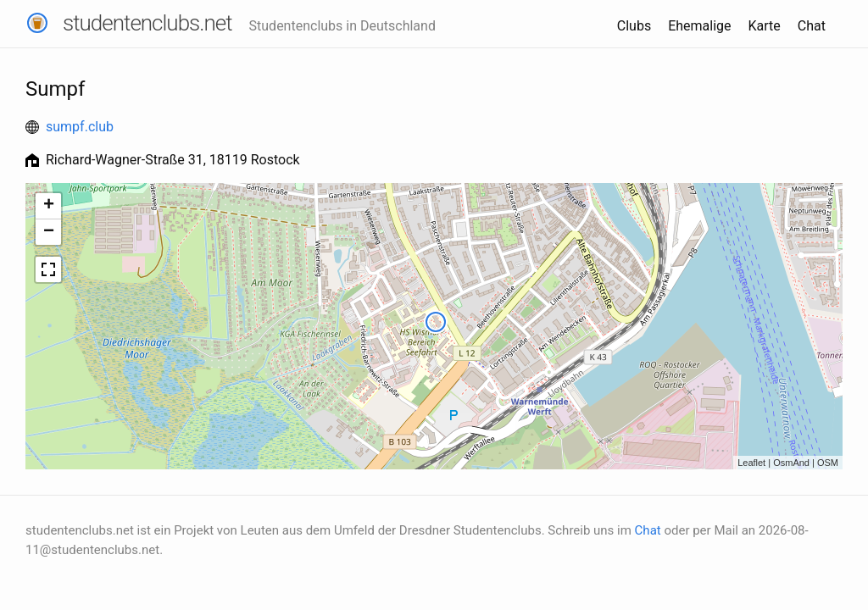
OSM (828, 463)
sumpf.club (80, 127)
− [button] (49, 232)
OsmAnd (791, 463)
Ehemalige (699, 26)
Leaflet (751, 463)
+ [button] (49, 206)
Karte (765, 26)
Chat (812, 26)
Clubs (634, 26)
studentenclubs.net (147, 23)
